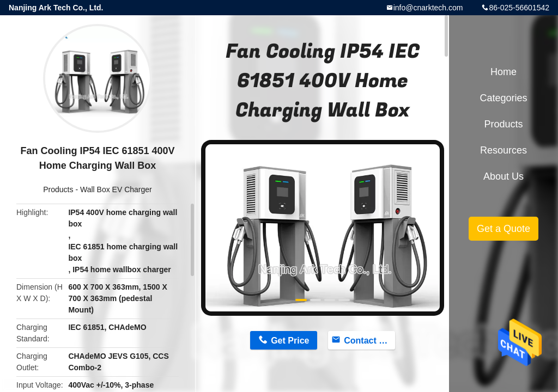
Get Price (290, 341)
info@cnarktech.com (428, 8)
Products (58, 189)
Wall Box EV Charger (116, 189)
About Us (504, 176)
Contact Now (369, 341)
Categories (503, 98)
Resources (504, 150)
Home (504, 72)
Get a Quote (504, 229)
